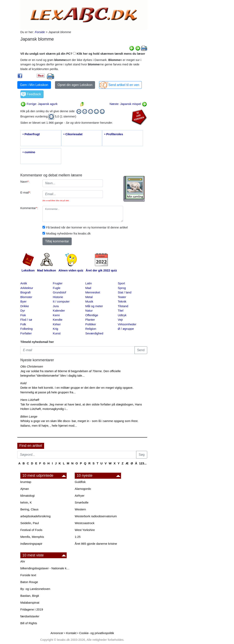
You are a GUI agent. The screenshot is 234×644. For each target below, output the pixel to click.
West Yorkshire (85, 530)
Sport (121, 283)
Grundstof (59, 292)
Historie (58, 297)
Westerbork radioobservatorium (96, 516)
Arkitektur (27, 288)
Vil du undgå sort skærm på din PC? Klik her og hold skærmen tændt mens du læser (83, 54)
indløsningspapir (31, 544)
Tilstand (123, 306)
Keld (23, 383)
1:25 (78, 537)
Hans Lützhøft (30, 400)
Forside (40, 32)
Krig (55, 329)
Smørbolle (82, 502)
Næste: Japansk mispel (128, 104)
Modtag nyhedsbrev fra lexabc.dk (68, 233)
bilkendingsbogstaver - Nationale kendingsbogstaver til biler (46, 568)
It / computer (61, 301)
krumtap (26, 482)
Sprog (122, 288)
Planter (90, 320)
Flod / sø (26, 320)
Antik (24, 283)
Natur (89, 310)
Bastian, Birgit (30, 596)
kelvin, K (26, 502)
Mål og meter (94, 306)
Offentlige (92, 315)
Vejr (120, 320)
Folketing (26, 329)
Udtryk (122, 315)
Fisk (23, 315)
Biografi (25, 292)
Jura (56, 306)
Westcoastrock (85, 523)
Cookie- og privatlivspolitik (97, 633)
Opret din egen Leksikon (75, 85)
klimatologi (27, 496)
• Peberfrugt (31, 134)
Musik (89, 301)
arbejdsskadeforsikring (35, 516)
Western (80, 509)
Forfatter (26, 333)
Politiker (91, 324)
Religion (91, 329)
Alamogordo (83, 489)
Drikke (25, 306)
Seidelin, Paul (30, 523)
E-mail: (26, 192)
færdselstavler (30, 616)
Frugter (58, 283)
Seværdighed (94, 333)
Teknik (122, 301)
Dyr (23, 310)
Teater (122, 297)
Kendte (58, 320)
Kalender (59, 310)
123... (143, 463)
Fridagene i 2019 (32, 609)
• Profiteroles (114, 134)
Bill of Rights (29, 623)
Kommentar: (29, 208)
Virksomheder (127, 324)
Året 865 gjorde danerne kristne (96, 544)
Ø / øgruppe (126, 329)
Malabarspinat (30, 603)
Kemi (56, 315)
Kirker (57, 324)
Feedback (34, 94)
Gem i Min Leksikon (34, 85)
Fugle (57, 288)
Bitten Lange (29, 416)
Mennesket (93, 292)
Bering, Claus (29, 509)
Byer (23, 301)
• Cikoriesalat (73, 134)
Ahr (23, 561)
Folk (23, 324)
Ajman (25, 489)
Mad (88, 288)
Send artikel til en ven (124, 85)
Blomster (26, 297)
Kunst (57, 333)
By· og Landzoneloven (35, 589)
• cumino (29, 152)
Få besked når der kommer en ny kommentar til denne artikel (87, 227)
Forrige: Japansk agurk (39, 104)
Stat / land (125, 292)
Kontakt (71, 633)
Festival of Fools (31, 530)
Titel (121, 310)
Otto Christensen (32, 366)
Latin (89, 283)
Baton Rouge (29, 582)
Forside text (28, 575)
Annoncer (57, 633)
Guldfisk (80, 482)
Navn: (25, 182)
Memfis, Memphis (32, 537)
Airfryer (80, 496)
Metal (89, 297)
